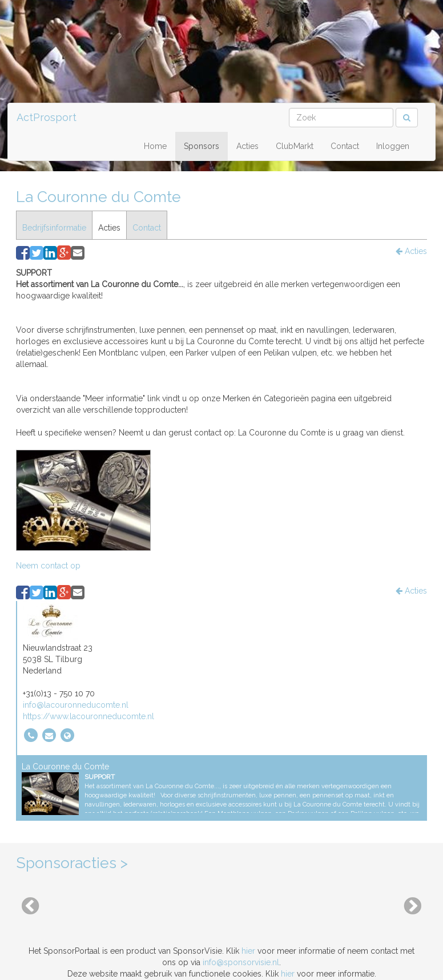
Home (155, 146)
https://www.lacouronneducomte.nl (88, 716)
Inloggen (393, 146)
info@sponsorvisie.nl (241, 962)
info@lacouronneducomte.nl (76, 705)
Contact (345, 146)
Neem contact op (48, 566)
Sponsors (202, 146)
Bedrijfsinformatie (54, 228)
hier (248, 951)
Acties (247, 146)
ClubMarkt (295, 146)
